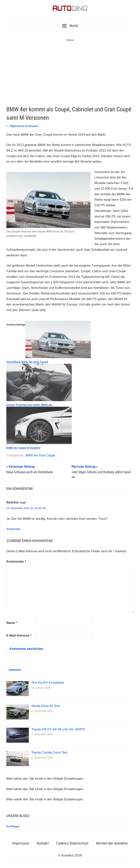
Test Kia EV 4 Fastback (48, 683)
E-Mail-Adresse (19, 635)
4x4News (13, 826)
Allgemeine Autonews (24, 126)
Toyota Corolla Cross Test (49, 752)
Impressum (21, 843)
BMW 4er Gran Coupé (40, 455)
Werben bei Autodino (112, 843)
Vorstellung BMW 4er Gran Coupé (27, 362)
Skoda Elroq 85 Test (46, 706)
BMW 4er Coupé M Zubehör (23, 448)
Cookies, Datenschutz (72, 843)
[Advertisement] (70, 70)
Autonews (15, 670)
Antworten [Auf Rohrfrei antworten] (14, 529)
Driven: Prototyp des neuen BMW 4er (29, 405)
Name (12, 623)
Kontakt (43, 843)
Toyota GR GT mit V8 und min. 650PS (58, 729)
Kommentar (16, 562)
